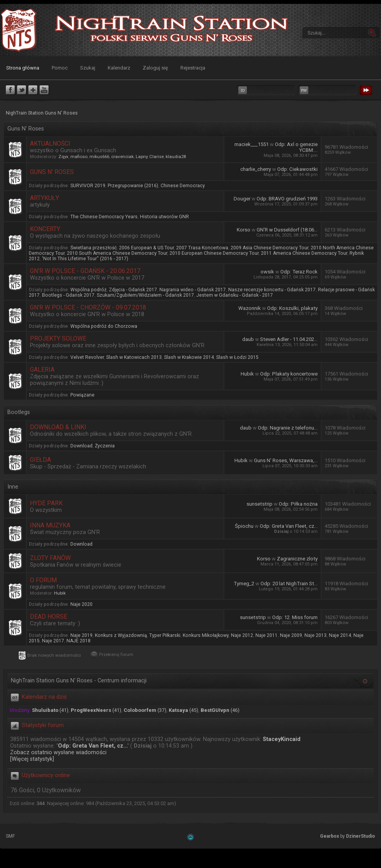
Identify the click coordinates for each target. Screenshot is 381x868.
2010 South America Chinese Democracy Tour (117, 253)
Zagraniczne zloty (297, 559)
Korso (244, 230)
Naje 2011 (267, 635)
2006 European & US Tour (146, 248)
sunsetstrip (260, 504)
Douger (242, 199)
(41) (50, 710)
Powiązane (82, 395)
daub (248, 339)
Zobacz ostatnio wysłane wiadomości (58, 752)
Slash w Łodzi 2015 (237, 357)
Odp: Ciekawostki (297, 169)
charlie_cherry (256, 169)
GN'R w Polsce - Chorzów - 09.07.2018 (88, 307)
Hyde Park (46, 503)
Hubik (247, 374)
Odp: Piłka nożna (298, 504)
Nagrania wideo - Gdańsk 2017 (193, 290)
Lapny (142, 157)
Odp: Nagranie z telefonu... (288, 428)
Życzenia (105, 446)
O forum (43, 580)
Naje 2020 (81, 604)
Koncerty (45, 229)
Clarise (156, 157)
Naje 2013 (315, 635)
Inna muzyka (50, 525)
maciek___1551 (252, 144)
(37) (145, 710)
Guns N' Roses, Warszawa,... (286, 460)
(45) (184, 710)
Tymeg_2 (244, 584)
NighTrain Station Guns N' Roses (19, 30)
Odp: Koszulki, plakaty (292, 308)
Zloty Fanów (50, 558)
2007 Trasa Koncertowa (202, 248)
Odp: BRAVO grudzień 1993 (287, 199)
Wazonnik (250, 308)
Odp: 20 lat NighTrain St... (289, 584)
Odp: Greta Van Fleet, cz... (289, 526)
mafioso (79, 157)
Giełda (40, 460)
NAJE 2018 (79, 641)
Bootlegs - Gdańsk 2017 (68, 295)
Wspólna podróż (88, 290)
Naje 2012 (242, 635)
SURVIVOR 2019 (88, 186)
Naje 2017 (53, 641)
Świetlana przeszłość (94, 248)
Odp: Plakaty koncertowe (289, 374)
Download (81, 446)
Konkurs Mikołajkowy (206, 635)
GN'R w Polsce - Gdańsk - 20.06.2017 (85, 271)
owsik (267, 272)
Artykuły (45, 198)
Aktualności (50, 144)
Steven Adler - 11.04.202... (289, 339)
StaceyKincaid (282, 739)
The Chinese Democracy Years (104, 217)
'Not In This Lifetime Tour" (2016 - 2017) (85, 259)
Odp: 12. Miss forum (295, 617)
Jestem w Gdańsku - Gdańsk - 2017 (235, 295)
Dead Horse (49, 617)
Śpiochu (244, 526)
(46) (220, 710)
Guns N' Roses (52, 172)
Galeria (42, 370)
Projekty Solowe (58, 338)
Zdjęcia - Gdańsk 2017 (133, 290)
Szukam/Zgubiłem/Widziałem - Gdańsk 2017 (145, 295)
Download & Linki (58, 427)
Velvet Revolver (87, 357)
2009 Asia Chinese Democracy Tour (269, 248)
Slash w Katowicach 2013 (134, 357)
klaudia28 (176, 157)
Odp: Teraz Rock (299, 272)
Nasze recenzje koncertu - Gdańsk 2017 (272, 290)
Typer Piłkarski (165, 635)
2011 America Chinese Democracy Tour (304, 253)
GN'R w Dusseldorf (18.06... (287, 230)
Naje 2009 (291, 635)
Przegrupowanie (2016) (133, 186)
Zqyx (63, 157)
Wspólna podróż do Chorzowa (104, 326)
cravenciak (122, 157)
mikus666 (99, 157)
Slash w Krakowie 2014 (189, 357)
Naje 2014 (340, 635)
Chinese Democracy (183, 186)
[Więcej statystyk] (32, 759)
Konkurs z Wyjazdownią (121, 635)
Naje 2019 (81, 635)
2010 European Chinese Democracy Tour (214, 253)
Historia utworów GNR (164, 217)
